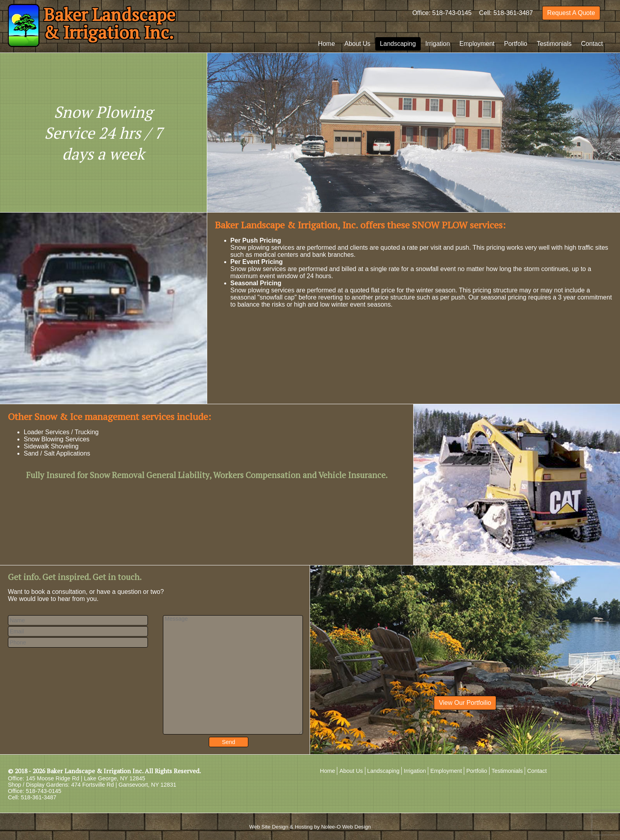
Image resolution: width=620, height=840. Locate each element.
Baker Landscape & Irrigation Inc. (95, 771)
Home (326, 44)
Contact (592, 44)
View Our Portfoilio (465, 703)
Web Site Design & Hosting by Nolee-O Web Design (310, 827)
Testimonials (554, 44)
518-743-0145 (452, 13)
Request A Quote (571, 13)
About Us (357, 44)
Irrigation (438, 44)
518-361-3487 (513, 13)
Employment (477, 44)
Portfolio (516, 44)
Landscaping (398, 44)
